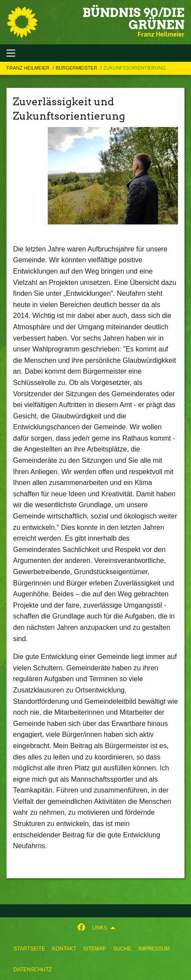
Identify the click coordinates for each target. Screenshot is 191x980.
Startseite (29, 949)
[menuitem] (29, 949)
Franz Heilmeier (29, 68)
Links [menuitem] (100, 928)
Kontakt (64, 949)
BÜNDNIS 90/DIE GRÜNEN (133, 19)
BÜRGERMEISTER (77, 68)
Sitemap (95, 949)
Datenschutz (33, 970)
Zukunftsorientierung (134, 68)
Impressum (154, 949)
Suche (122, 949)
